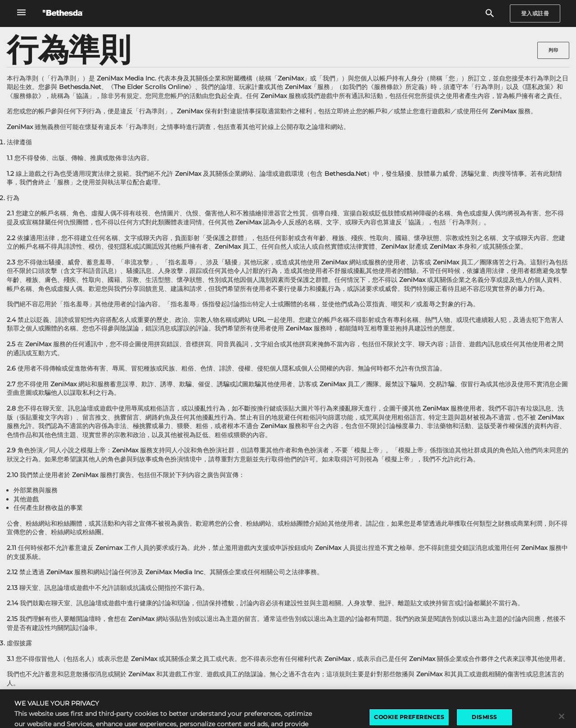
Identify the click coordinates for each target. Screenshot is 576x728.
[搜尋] (490, 14)
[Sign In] (535, 13)
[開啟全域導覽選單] (21, 12)
